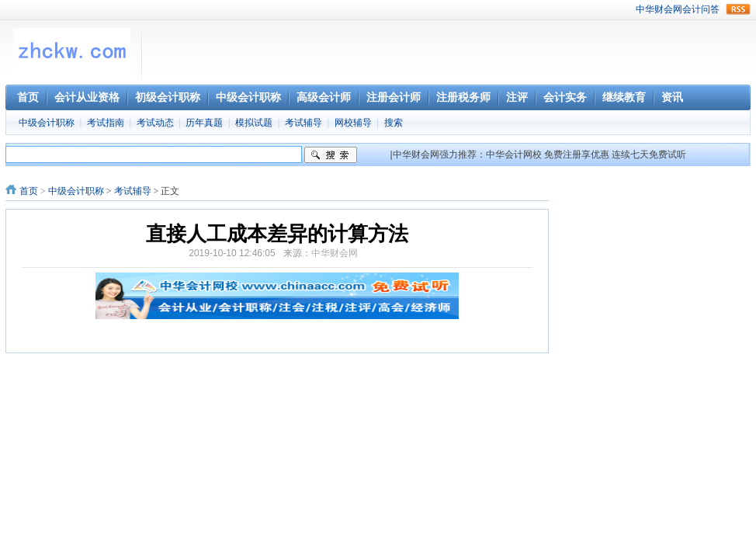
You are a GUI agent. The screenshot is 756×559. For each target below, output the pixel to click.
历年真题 (204, 123)
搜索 (394, 123)
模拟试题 (254, 123)
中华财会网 (659, 9)
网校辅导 (353, 123)
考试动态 (155, 123)
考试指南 (106, 123)
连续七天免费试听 (649, 155)
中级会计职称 (47, 123)
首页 (29, 191)
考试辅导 (303, 123)
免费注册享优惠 (577, 155)
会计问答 (701, 9)
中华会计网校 (514, 155)
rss (738, 9)
